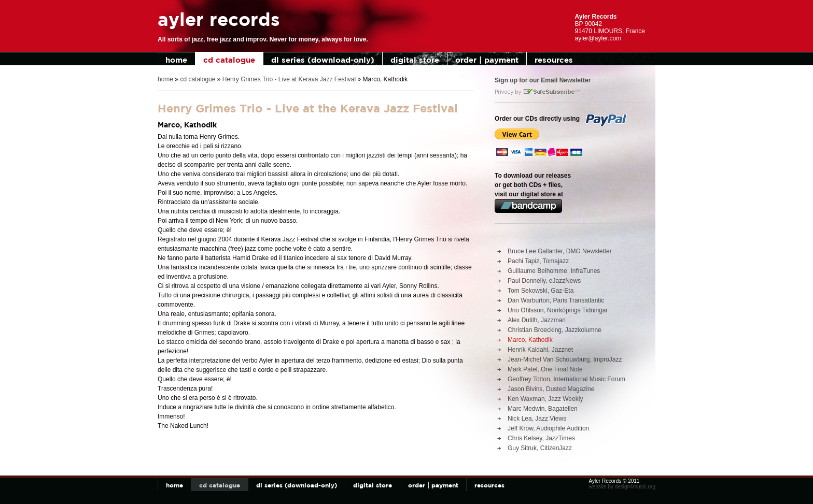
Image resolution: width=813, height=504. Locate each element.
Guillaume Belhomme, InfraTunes (554, 271)
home (176, 60)
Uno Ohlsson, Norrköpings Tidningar (558, 310)
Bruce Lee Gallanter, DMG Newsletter (560, 251)
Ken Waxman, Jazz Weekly (545, 399)
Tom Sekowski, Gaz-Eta (541, 291)
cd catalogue (229, 60)
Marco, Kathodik (530, 340)
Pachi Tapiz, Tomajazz (538, 261)
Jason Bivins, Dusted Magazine (551, 389)
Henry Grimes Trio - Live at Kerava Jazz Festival (289, 79)
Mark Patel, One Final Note (545, 369)
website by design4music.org (622, 487)
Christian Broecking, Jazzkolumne (555, 330)
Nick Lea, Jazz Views (537, 419)
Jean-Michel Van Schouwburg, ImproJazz (565, 359)
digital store (415, 60)
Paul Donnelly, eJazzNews (544, 281)
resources (554, 60)
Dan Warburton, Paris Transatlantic (556, 300)
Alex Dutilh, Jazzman (537, 320)
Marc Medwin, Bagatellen (543, 409)
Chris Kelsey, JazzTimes (541, 438)
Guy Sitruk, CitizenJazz (540, 448)
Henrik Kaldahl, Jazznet (540, 350)
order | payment (487, 60)
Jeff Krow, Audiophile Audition (548, 428)
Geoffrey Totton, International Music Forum (566, 379)
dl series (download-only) (323, 60)
